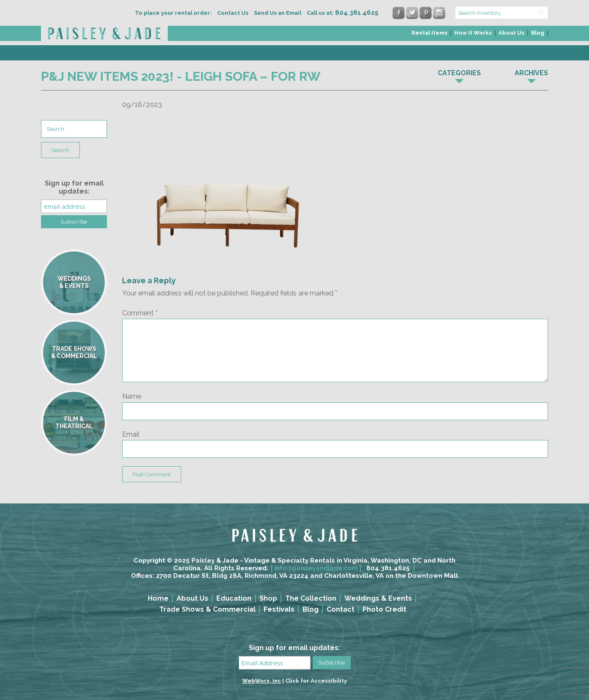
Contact (341, 609)
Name (132, 396)
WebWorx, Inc (262, 681)
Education (234, 598)
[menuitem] (430, 35)
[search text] (502, 13)
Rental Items (429, 33)
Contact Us (233, 13)
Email (131, 434)
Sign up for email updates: (74, 187)
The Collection (311, 598)
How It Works (473, 33)
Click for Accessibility (316, 681)
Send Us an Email (278, 13)
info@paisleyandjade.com (316, 568)
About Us (511, 33)
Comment (140, 313)
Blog (538, 33)
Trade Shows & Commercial (207, 609)
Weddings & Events (378, 598)
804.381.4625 (388, 568)
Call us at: (343, 13)
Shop (268, 598)
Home (158, 598)
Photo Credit (384, 609)
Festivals (279, 609)
